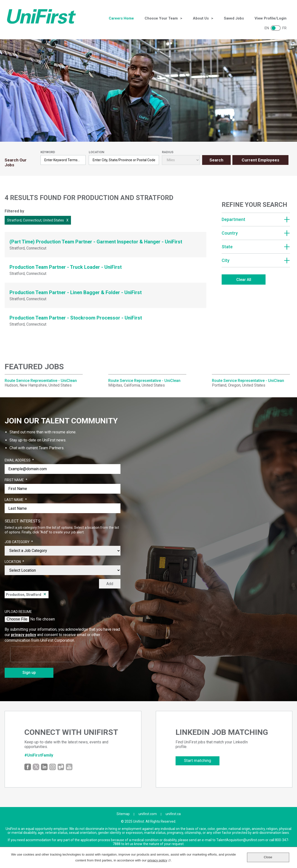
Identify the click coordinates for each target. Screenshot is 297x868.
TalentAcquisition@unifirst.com (240, 840)
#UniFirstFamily (39, 755)
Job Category (19, 542)
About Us (201, 18)
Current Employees (260, 160)
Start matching (198, 760)
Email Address (19, 460)
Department (233, 219)
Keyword (48, 152)
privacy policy (24, 635)
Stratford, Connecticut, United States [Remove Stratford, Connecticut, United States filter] (35, 220)
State (227, 247)
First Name (16, 480)
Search (216, 160)
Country (230, 233)
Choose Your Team (161, 18)
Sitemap (123, 814)
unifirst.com (148, 814)
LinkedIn (44, 767)
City (226, 260)
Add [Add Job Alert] (110, 584)
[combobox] (124, 160)
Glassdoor (61, 767)
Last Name (16, 500)
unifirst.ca (173, 814)
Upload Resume (18, 612)
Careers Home (121, 18)
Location (96, 152)
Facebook (28, 767)
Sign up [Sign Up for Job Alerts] (29, 673)
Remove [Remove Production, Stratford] (45, 595)
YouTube (69, 767)
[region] (256, 244)
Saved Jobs (234, 18)
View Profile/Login (271, 18)
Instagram (53, 767)
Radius (168, 152)
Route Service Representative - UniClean (41, 381)
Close (268, 857)
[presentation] (42, 654)
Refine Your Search (254, 205)
